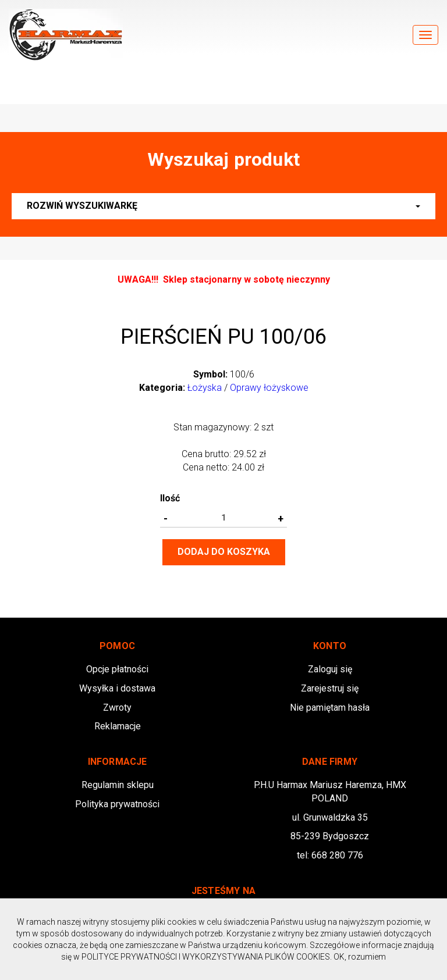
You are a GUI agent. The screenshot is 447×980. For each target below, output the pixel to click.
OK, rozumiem (360, 957)
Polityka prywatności (117, 804)
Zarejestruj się (330, 688)
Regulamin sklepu (118, 785)
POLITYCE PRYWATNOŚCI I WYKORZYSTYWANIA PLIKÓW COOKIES (206, 957)
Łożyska (205, 388)
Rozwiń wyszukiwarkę (223, 206)
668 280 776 (337, 855)
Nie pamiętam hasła (330, 708)
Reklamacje (118, 726)
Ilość (170, 498)
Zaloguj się (330, 669)
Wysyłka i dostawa (117, 688)
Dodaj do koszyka (224, 552)
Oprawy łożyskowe (269, 388)
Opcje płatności (117, 669)
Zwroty (117, 708)
